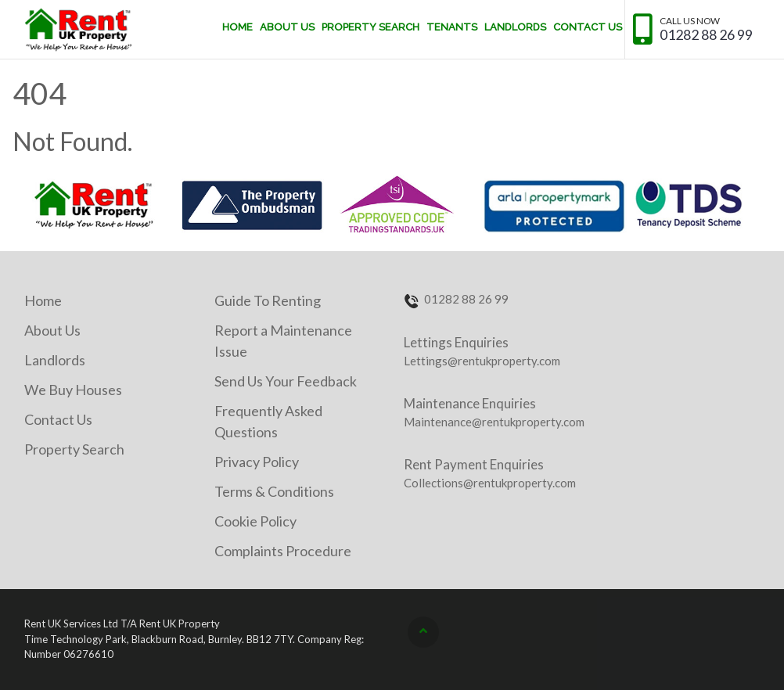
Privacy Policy (257, 462)
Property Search (370, 27)
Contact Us (588, 27)
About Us (287, 27)
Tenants (452, 27)
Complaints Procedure (283, 551)
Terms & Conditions (274, 491)
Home (237, 27)
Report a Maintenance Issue (283, 341)
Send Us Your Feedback (286, 381)
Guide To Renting (268, 300)
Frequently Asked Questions (268, 421)
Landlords (515, 27)
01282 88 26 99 (706, 35)
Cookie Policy (255, 521)
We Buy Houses (73, 390)
